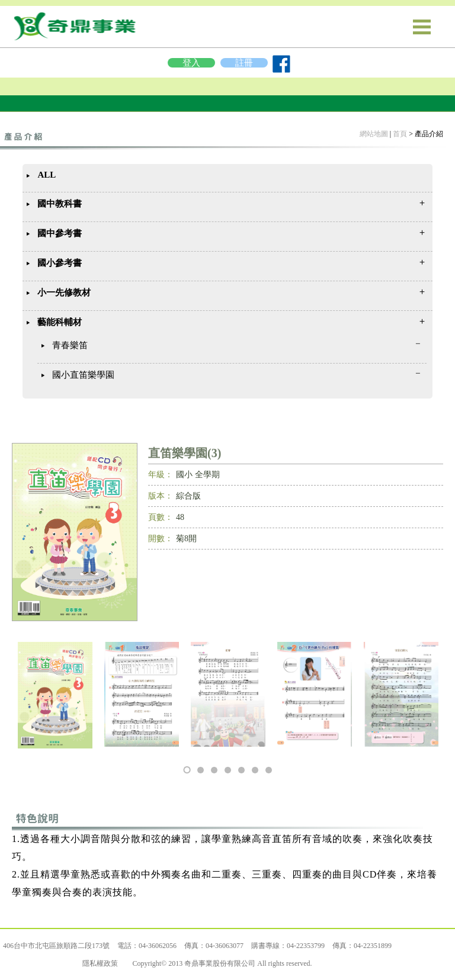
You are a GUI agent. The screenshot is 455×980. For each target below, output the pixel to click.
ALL (47, 175)
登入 (191, 63)
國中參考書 (60, 233)
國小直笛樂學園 (83, 375)
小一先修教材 (64, 293)
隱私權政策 (100, 963)
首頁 (400, 134)
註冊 (244, 63)
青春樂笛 (70, 345)
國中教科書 (60, 204)
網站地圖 (374, 134)
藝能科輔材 (60, 322)
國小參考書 (60, 263)
